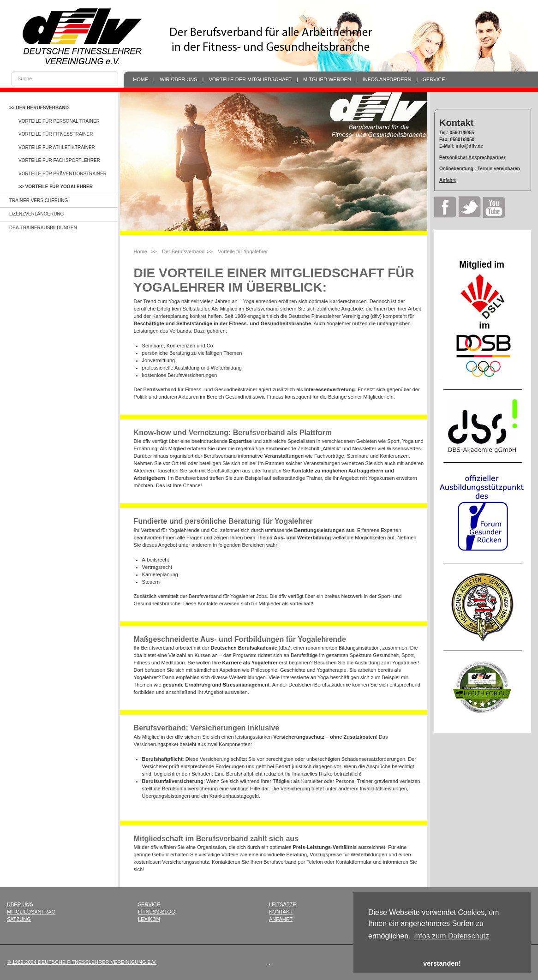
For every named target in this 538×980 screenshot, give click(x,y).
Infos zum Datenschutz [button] (451, 936)
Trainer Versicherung (39, 200)
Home (140, 79)
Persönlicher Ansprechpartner (472, 158)
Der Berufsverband (42, 108)
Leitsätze (283, 904)
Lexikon (149, 919)
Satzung (19, 919)
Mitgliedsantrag (31, 912)
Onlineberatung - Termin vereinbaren (480, 169)
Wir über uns (178, 79)
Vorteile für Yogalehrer (59, 187)
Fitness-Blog (157, 912)
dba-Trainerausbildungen (43, 228)
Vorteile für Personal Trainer (59, 121)
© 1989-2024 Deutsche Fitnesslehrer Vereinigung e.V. (82, 962)
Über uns (20, 904)
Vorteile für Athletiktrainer (57, 147)
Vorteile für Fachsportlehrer (59, 160)
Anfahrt (448, 180)
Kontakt (281, 912)
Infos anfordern (387, 79)
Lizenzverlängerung (36, 214)
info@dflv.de (470, 146)
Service (434, 79)
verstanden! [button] (442, 963)
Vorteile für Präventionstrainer (63, 174)
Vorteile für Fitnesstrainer (56, 134)
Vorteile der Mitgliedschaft (250, 79)
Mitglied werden (327, 79)
